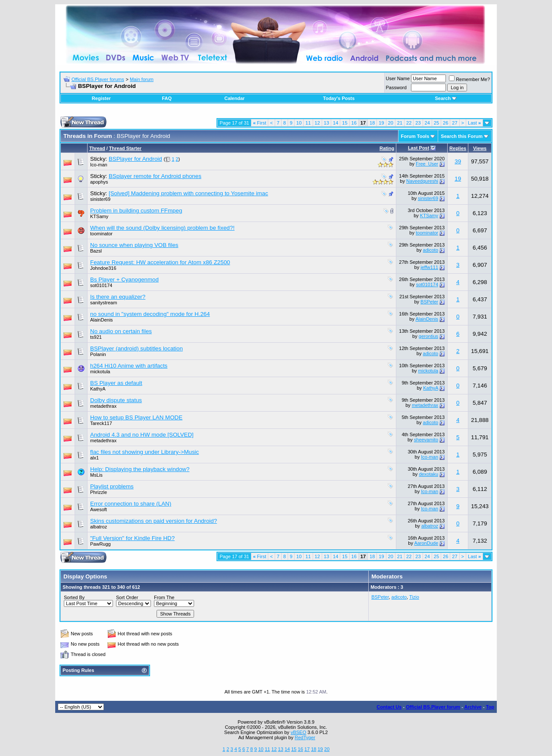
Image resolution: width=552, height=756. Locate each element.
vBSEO (298, 732)
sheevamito (426, 440)
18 (372, 123)
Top (490, 707)
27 (455, 123)
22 (409, 123)
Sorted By (74, 597)
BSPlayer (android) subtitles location (136, 348)
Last (474, 123)
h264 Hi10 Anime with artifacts (129, 366)
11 (308, 123)
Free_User (427, 164)
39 (458, 161)
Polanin (98, 354)
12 (317, 123)
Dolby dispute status (116, 400)
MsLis (96, 475)
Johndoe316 (103, 268)
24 (427, 123)
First (260, 123)
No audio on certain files (121, 331)
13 (326, 123)
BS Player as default (116, 383)
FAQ (167, 98)
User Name (398, 78)
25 (436, 123)
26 (445, 123)
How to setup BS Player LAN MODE (136, 417)
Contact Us (389, 707)
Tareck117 (101, 423)
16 (354, 123)
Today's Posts (339, 98)
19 (381, 123)
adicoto (431, 250)
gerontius (428, 336)
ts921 (96, 337)
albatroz (99, 527)
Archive (473, 707)
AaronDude (426, 543)
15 (345, 123)
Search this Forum (462, 136)
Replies (458, 148)
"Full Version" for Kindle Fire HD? (132, 538)
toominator (101, 234)
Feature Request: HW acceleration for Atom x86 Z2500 (160, 262)
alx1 (94, 458)
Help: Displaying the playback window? (140, 469)
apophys (99, 182)
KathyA (98, 389)
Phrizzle (99, 492)
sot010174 (101, 285)
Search (446, 98)
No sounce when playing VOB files (134, 245)
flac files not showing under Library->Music (144, 452)
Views (480, 148)
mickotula (100, 372)
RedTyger (305, 737)
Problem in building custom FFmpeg (136, 211)
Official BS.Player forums (98, 79)
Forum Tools (415, 136)
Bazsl (96, 251)
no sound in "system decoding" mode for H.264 (150, 314)
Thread (97, 148)
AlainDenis (102, 320)
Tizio (414, 597)
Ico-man (99, 165)
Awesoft (99, 509)
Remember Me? (469, 79)
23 (418, 123)
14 (336, 123)
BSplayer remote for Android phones (155, 176)
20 (391, 123)
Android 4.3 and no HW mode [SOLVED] (142, 435)
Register (101, 98)
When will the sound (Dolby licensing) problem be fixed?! (162, 228)
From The (164, 597)
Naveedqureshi (422, 181)
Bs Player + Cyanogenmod (124, 280)
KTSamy (99, 216)
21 (400, 123)
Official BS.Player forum (433, 707)
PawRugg (100, 544)
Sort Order (127, 597)
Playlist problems (112, 486)
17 (307, 749)
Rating (387, 148)
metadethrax (103, 406)
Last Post (419, 148)
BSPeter (429, 302)
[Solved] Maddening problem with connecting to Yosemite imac (188, 193)
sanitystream (103, 303)
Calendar (234, 98)
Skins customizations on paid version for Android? (154, 521)
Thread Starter (125, 148)
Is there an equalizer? (118, 297)
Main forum (142, 79)
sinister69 (100, 199)
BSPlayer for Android (135, 159)
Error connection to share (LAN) (131, 504)
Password (396, 87)
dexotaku (428, 474)
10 (299, 123)
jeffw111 (429, 267)
